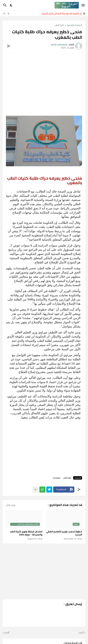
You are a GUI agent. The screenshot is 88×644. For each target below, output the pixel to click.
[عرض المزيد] (35, 490)
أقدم (7, 633)
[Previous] (8, 13)
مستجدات (56, 478)
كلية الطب (59, 25)
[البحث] (4, 5)
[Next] (4, 13)
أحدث (81, 633)
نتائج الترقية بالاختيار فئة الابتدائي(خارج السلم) (61, 13)
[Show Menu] (83, 5)
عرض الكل (11, 505)
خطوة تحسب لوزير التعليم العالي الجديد (64, 533)
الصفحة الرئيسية (74, 25)
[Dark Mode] (11, 5)
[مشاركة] (9, 46)
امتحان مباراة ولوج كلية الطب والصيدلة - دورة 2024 (26, 533)
